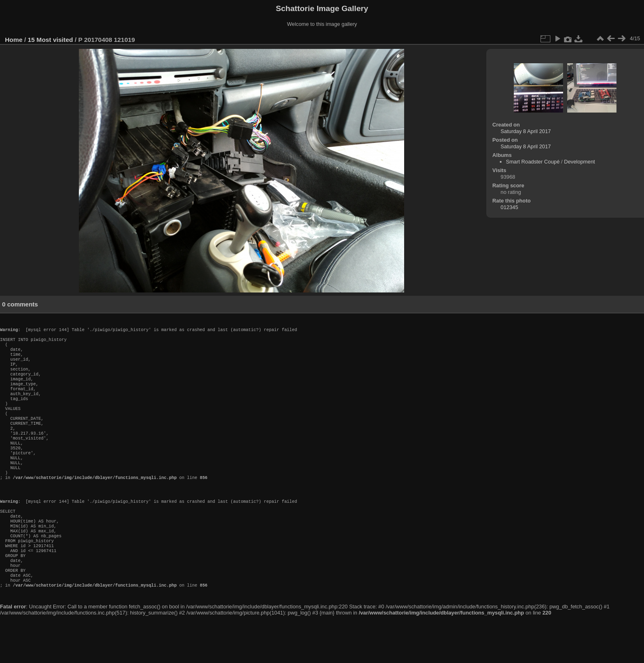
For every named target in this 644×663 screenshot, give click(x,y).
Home (14, 40)
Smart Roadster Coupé (533, 162)
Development (579, 162)
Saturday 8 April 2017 (526, 131)
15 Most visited (51, 40)
